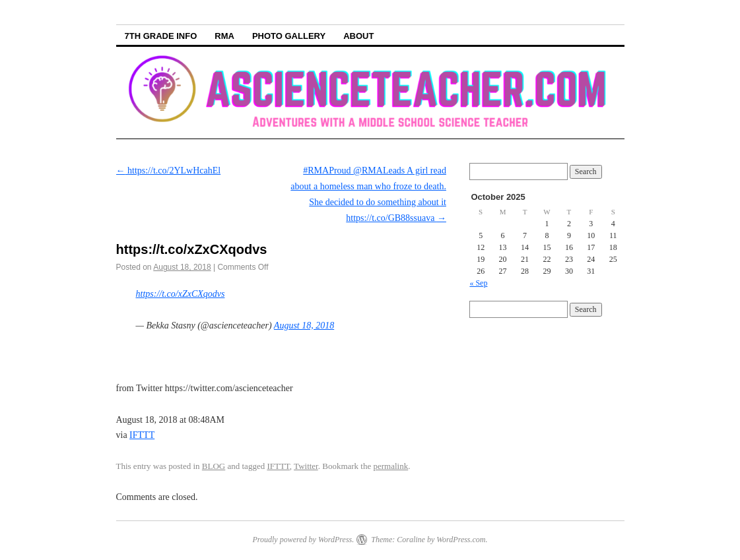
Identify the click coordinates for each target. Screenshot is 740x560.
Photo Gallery (289, 36)
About (358, 36)
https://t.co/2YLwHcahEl (169, 171)
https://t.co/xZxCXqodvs (181, 294)
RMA (224, 36)
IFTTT (142, 435)
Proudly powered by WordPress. (303, 540)
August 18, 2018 (304, 326)
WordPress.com (461, 540)
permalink (391, 466)
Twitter (306, 466)
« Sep (478, 283)
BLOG (214, 466)
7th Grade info (161, 36)
